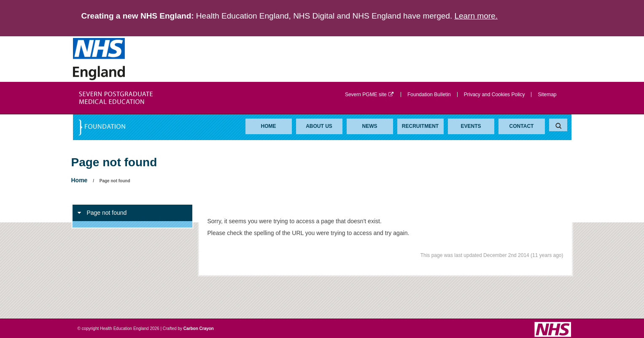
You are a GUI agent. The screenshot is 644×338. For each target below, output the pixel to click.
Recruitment (420, 126)
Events (471, 126)
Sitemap (547, 95)
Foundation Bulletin (429, 95)
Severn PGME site (370, 95)
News (370, 126)
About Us (319, 126)
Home (269, 126)
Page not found (102, 213)
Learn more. (476, 16)
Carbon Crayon (199, 329)
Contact (522, 126)
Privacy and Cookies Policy (494, 95)
